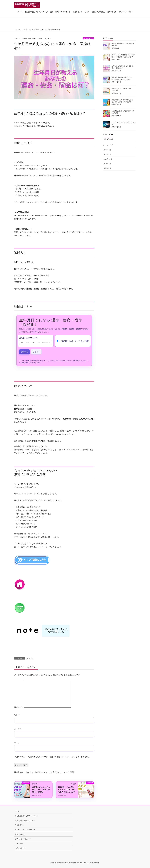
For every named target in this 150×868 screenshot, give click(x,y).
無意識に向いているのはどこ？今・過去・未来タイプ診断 (41, 790)
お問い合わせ (20, 834)
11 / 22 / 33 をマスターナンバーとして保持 (73, 341)
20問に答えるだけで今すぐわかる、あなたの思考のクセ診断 (122, 101)
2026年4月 (107, 150)
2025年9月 (107, 164)
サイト (17, 743)
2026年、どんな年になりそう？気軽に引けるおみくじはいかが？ (67, 790)
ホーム (17, 811)
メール (18, 729)
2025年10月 (108, 159)
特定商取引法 (21, 848)
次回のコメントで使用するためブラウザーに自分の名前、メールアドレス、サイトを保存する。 (54, 757)
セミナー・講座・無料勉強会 (25, 830)
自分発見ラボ (88, 38)
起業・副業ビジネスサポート (25, 820)
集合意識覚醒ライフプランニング (26, 816)
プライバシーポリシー (23, 839)
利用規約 (20, 844)
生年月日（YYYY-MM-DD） (29, 338)
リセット (36, 352)
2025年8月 (107, 168)
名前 (17, 715)
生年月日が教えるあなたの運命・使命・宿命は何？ (123, 67)
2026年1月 (107, 154)
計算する (24, 352)
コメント (19, 707)
